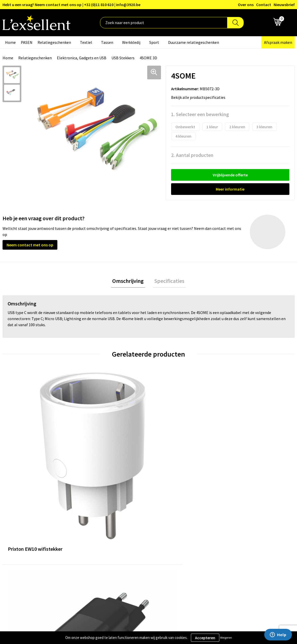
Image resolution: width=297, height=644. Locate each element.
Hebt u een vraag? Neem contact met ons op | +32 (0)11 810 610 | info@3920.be (71, 5)
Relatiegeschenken (54, 42)
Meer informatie (230, 189)
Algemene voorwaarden (246, 511)
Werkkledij (131, 42)
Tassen (107, 42)
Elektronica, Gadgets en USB (82, 58)
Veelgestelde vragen (135, 534)
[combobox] (164, 23)
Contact (264, 5)
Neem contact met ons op (30, 245)
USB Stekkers (123, 58)
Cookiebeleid (236, 526)
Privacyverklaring (240, 519)
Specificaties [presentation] (168, 282)
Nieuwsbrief (284, 5)
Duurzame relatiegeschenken (194, 42)
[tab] (129, 282)
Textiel (86, 42)
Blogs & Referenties (135, 519)
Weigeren (226, 638)
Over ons (246, 5)
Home (10, 42)
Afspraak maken (278, 42)
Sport (154, 42)
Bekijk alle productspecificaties (200, 97)
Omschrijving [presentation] (129, 282)
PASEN (27, 42)
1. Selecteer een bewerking (200, 114)
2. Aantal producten (192, 155)
